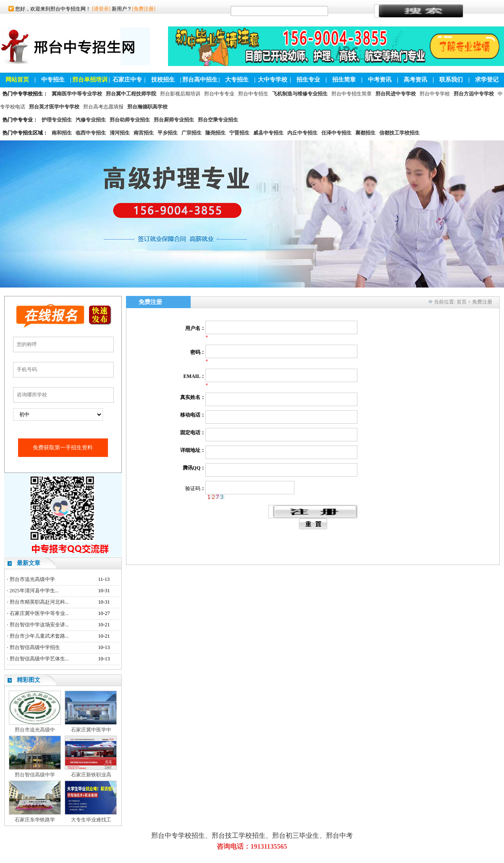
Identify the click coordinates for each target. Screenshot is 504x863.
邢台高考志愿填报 (103, 107)
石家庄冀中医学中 (91, 730)
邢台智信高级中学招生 (35, 647)
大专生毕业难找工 (91, 820)
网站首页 (17, 80)
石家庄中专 (127, 80)
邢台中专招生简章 (352, 94)
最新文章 (29, 563)
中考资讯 (380, 80)
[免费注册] (144, 9)
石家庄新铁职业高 (91, 775)
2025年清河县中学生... (34, 591)
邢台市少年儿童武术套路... (39, 636)
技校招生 (163, 80)
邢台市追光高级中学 (32, 579)
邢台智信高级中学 (35, 775)
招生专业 (308, 80)
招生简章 (344, 80)
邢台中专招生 (253, 94)
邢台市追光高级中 (35, 730)
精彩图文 (29, 680)
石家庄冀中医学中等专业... (39, 613)
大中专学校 (273, 80)
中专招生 (53, 80)
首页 (462, 302)
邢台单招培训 (90, 80)
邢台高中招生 (200, 80)
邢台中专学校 (435, 94)
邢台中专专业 (219, 94)
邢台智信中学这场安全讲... (39, 625)
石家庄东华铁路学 (35, 820)
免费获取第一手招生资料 (63, 447)
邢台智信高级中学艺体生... (39, 659)
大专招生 (237, 80)
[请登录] (101, 9)
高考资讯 (415, 80)
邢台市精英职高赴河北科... (39, 602)
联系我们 (451, 80)
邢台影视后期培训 (180, 94)
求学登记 (487, 80)
